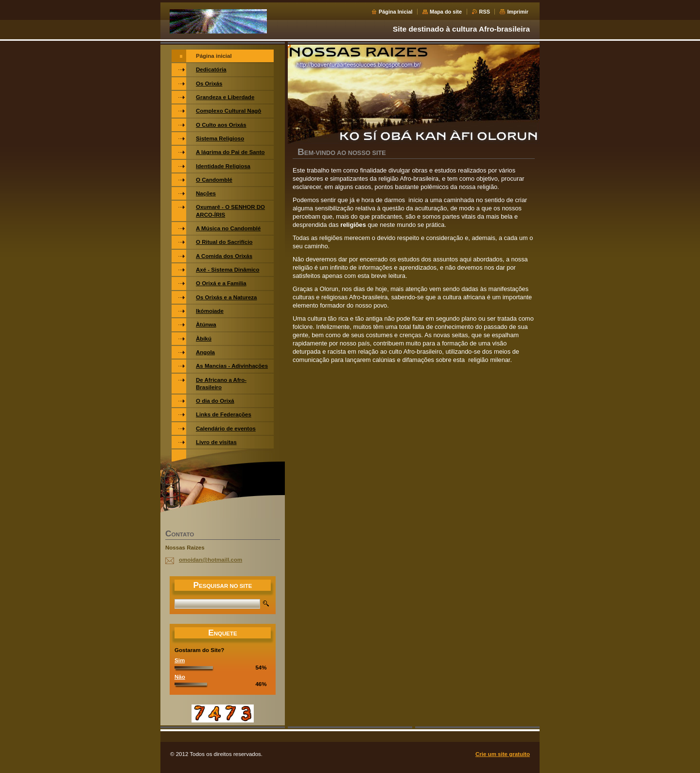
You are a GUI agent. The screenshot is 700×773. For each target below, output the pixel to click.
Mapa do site (446, 12)
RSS (485, 12)
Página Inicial (396, 12)
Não (180, 677)
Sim (180, 660)
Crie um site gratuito (503, 754)
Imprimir (518, 12)
